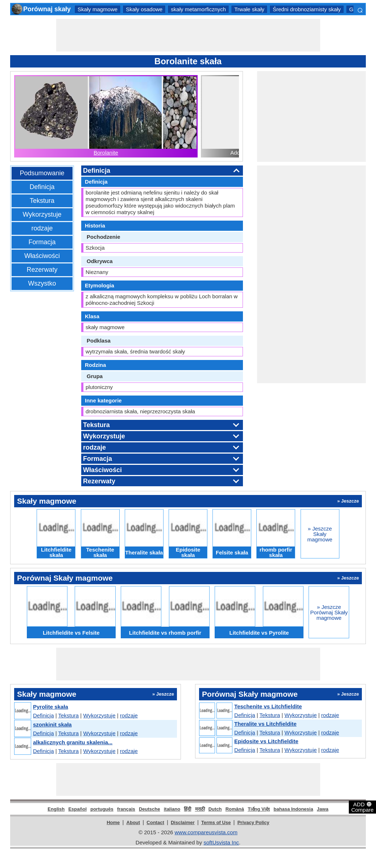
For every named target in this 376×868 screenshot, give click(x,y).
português (102, 809)
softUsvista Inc (221, 842)
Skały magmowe (98, 9)
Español (77, 809)
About (133, 822)
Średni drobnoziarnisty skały (307, 9)
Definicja (42, 187)
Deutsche (150, 809)
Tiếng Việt (259, 809)
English (56, 809)
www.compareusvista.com (206, 832)
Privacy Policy (253, 822)
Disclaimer (183, 822)
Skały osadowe (144, 9)
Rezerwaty (42, 270)
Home (113, 822)
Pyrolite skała (51, 707)
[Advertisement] (188, 35)
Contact (155, 822)
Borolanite (106, 153)
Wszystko (42, 283)
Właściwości (42, 256)
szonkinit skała (52, 724)
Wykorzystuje (42, 214)
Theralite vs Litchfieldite (265, 724)
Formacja (42, 242)
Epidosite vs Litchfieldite (266, 741)
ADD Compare (363, 807)
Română (235, 809)
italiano (172, 809)
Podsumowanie (42, 173)
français (126, 809)
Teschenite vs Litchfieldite (268, 706)
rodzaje (42, 228)
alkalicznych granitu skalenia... (73, 742)
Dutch (215, 809)
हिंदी (187, 809)
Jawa (323, 809)
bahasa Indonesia (294, 809)
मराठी (200, 809)
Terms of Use (216, 822)
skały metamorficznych (198, 9)
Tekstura (42, 201)
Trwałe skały (249, 9)
